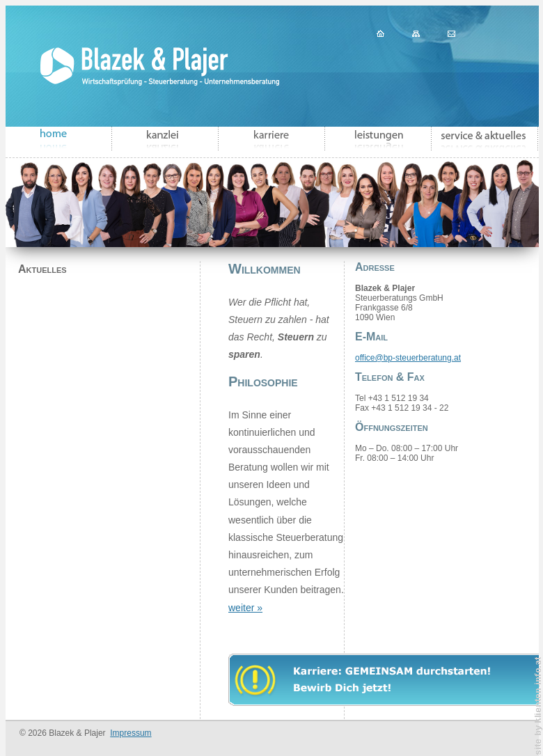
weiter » (245, 608)
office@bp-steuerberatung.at (408, 358)
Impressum (131, 733)
